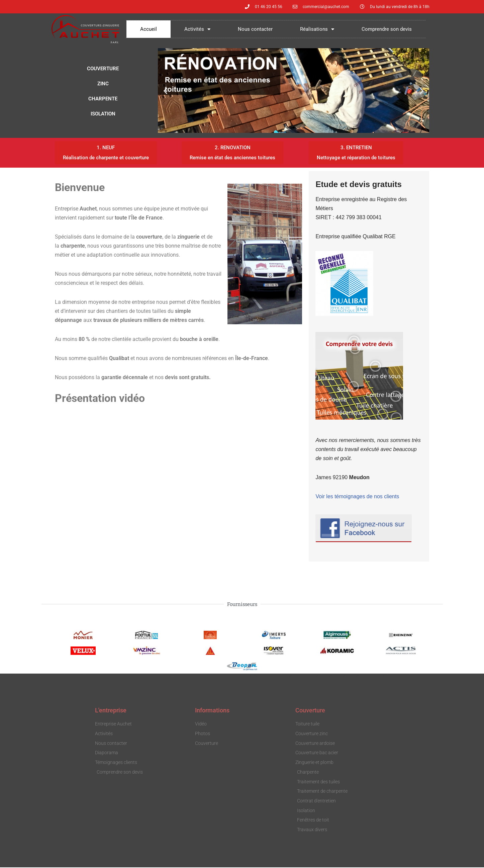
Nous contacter (255, 29)
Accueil (149, 29)
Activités (197, 29)
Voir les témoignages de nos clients (357, 497)
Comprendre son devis (387, 29)
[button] (165, 91)
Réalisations (317, 29)
